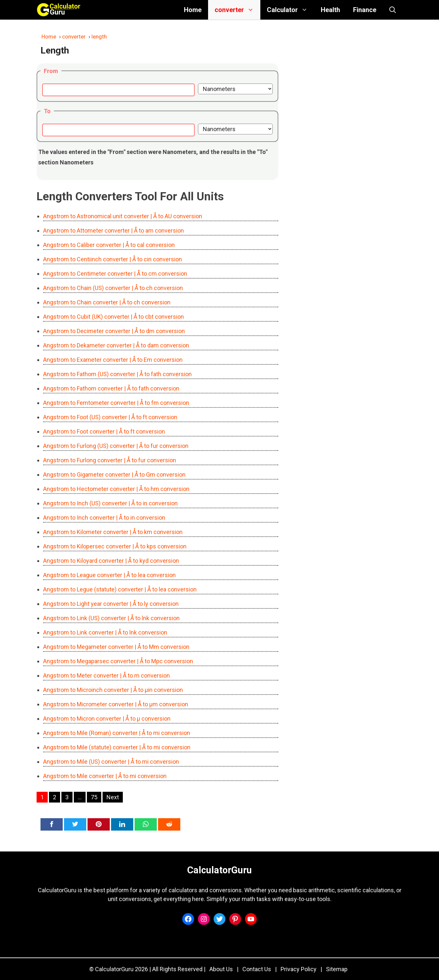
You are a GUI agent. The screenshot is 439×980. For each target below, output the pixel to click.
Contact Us (257, 969)
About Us (221, 969)
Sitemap (337, 969)
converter (237, 10)
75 (94, 797)
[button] (393, 10)
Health (330, 10)
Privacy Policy (299, 969)
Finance (365, 10)
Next (113, 797)
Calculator (291, 10)
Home (193, 10)
